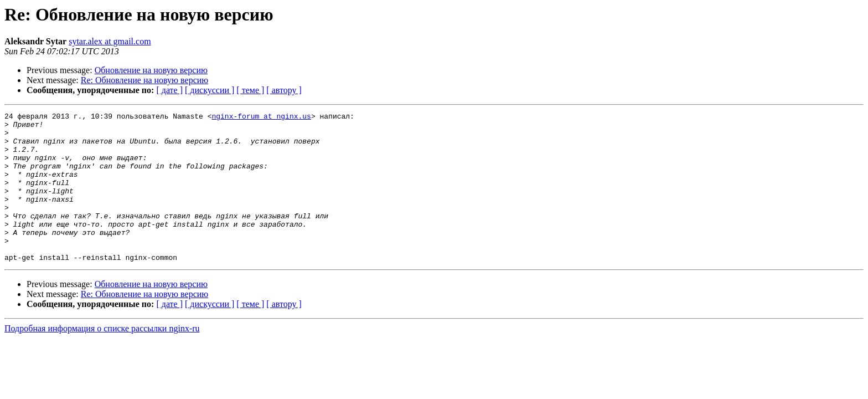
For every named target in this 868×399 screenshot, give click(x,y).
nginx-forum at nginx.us (261, 117)
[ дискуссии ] (210, 90)
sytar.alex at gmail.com (110, 41)
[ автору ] (284, 90)
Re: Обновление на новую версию (145, 80)
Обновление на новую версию (151, 70)
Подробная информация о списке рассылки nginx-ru (102, 358)
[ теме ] (250, 90)
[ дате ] (169, 90)
